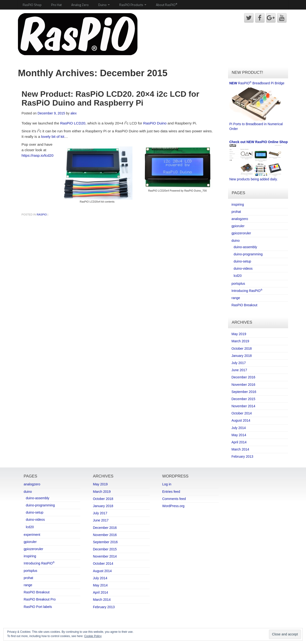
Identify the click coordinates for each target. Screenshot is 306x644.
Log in (167, 484)
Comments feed (174, 499)
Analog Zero (80, 5)
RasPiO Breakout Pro (40, 599)
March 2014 (240, 449)
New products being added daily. (258, 161)
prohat (236, 212)
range (236, 298)
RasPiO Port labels (38, 607)
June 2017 (239, 370)
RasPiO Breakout (244, 305)
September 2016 (244, 392)
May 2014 (239, 435)
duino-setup (242, 261)
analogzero (240, 219)
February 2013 (242, 456)
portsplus (238, 284)
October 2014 (242, 413)
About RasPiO (167, 5)
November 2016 (243, 385)
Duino (104, 5)
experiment (32, 535)
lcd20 (238, 276)
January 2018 (242, 356)
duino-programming (248, 254)
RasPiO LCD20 (73, 123)
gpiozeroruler (241, 233)
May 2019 (239, 334)
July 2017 (239, 363)
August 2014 (241, 420)
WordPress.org (173, 506)
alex (74, 113)
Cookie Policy (93, 636)
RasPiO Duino (155, 123)
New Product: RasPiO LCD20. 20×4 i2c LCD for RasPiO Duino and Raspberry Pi (110, 98)
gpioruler (238, 226)
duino (235, 241)
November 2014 (243, 406)
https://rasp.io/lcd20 (37, 155)
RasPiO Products (133, 5)
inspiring (238, 204)
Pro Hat (56, 5)
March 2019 (240, 341)
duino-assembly (245, 247)
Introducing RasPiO (247, 291)
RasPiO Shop (32, 5)
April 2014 (239, 442)
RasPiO (42, 215)
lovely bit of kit (53, 137)
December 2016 (243, 377)
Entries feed (171, 492)
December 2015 (243, 399)
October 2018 (242, 349)
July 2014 (239, 428)
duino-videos (243, 268)
